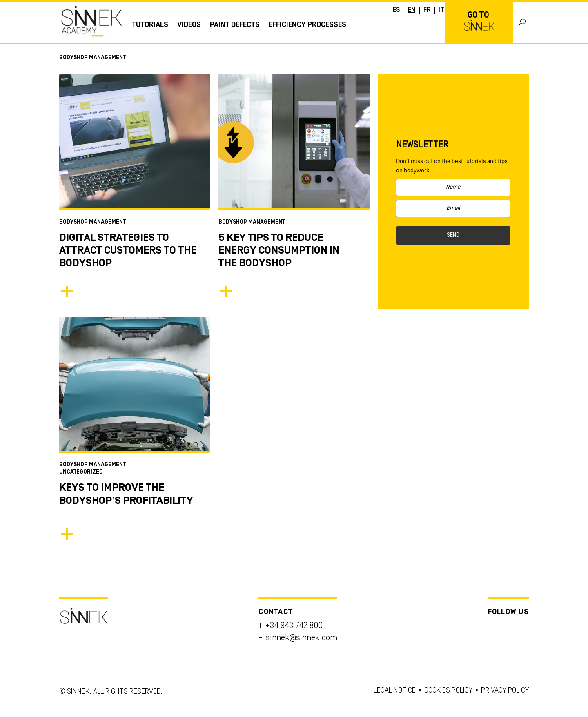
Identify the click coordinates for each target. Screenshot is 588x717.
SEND (453, 235)
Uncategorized (81, 472)
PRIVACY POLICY (505, 690)
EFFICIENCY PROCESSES (307, 25)
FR (427, 10)
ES (396, 10)
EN (412, 10)
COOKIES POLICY (448, 690)
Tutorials (150, 25)
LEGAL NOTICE (395, 690)
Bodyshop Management (92, 222)
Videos (189, 25)
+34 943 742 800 (294, 626)
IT (441, 10)
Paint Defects (235, 25)
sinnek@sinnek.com (302, 638)
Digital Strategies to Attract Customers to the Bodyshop (128, 251)
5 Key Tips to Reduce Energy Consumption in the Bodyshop (279, 251)
